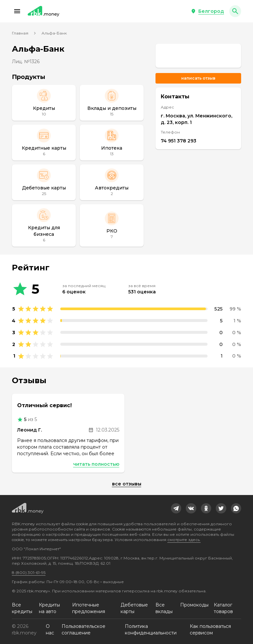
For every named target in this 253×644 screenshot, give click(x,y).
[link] (198, 56)
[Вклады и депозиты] (112, 103)
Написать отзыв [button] (198, 78)
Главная (20, 33)
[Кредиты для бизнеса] (44, 225)
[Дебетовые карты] (44, 182)
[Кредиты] (44, 103)
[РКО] (112, 225)
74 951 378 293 (179, 141)
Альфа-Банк (54, 33)
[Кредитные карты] (44, 143)
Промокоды (194, 605)
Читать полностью (96, 464)
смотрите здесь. (184, 540)
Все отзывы (127, 484)
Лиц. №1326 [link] (26, 62)
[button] (17, 11)
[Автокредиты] (112, 182)
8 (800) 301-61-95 (29, 572)
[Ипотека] (112, 143)
